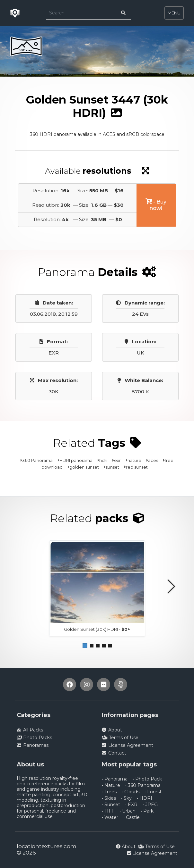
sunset (112, 467)
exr (117, 460)
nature (134, 460)
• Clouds (131, 792)
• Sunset (111, 805)
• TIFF (108, 811)
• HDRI (145, 798)
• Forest (153, 792)
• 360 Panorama (143, 785)
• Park (147, 811)
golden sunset (84, 467)
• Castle (132, 817)
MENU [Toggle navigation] (174, 13)
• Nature (111, 785)
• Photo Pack (147, 779)
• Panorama (115, 779)
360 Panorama (37, 460)
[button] (85, 646)
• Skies (109, 798)
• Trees (109, 792)
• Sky (126, 798)
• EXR (131, 805)
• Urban (128, 811)
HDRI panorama (76, 460)
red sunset (137, 467)
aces (153, 460)
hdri (103, 460)
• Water (110, 817)
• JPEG (150, 805)
